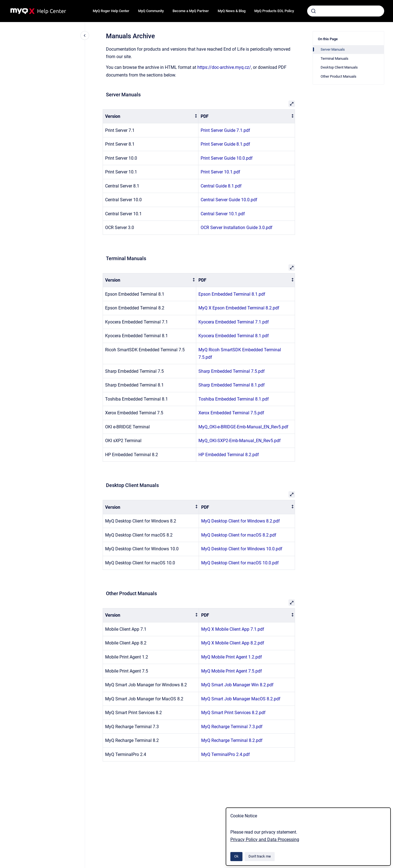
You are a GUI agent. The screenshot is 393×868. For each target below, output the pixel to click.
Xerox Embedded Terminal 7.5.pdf (231, 413)
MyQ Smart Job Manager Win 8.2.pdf (237, 685)
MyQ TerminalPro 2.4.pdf (226, 754)
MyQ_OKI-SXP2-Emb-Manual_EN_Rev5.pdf (240, 441)
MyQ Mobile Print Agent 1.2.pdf (232, 657)
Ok (236, 856)
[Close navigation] (85, 36)
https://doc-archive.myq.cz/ (224, 67)
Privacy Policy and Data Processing (265, 840)
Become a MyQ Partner (191, 11)
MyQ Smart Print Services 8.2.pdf (233, 713)
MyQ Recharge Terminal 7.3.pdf (232, 727)
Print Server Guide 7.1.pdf (225, 130)
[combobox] (346, 11)
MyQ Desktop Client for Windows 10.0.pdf (242, 549)
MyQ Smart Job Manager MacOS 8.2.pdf (241, 699)
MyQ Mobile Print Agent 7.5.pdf (232, 671)
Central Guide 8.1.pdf (221, 186)
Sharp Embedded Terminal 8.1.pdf (232, 385)
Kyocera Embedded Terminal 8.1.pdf (234, 336)
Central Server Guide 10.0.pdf (229, 200)
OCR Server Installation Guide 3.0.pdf (237, 228)
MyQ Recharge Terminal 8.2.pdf (232, 740)
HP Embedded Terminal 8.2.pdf (229, 455)
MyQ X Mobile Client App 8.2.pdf (233, 643)
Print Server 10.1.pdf (220, 172)
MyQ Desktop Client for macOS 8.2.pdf (239, 535)
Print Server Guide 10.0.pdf (227, 158)
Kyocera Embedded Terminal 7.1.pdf (234, 322)
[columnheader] (151, 116)
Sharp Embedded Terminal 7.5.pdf (232, 371)
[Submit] (313, 11)
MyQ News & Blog (232, 11)
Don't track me (260, 856)
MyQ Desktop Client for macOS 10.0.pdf (240, 563)
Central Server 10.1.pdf (223, 214)
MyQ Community (151, 11)
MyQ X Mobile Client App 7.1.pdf (233, 629)
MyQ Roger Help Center (111, 11)
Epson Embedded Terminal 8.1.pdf (232, 294)
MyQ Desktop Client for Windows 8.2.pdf (241, 521)
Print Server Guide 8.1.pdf (225, 144)
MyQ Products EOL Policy (274, 11)
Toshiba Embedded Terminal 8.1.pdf (234, 399)
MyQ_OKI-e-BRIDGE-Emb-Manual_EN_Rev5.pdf (243, 427)
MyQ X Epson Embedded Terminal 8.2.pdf (239, 308)
